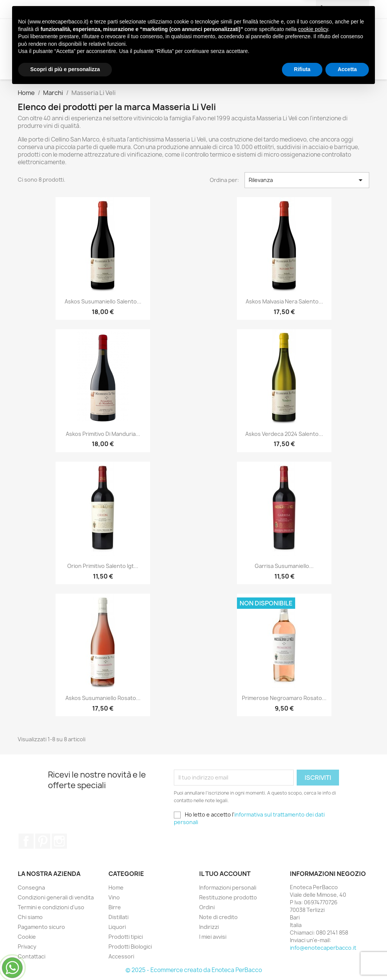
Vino (95, 34)
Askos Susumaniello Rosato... (103, 698)
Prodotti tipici (236, 34)
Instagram (59, 841)
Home (116, 887)
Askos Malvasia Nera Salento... (284, 301)
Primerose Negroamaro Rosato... (284, 698)
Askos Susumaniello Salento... (103, 301)
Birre (120, 34)
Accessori (106, 49)
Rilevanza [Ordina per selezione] (307, 180)
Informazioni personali (228, 887)
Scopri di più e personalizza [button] (65, 959)
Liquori (190, 34)
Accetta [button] (347, 959)
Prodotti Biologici (301, 34)
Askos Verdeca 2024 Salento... (284, 434)
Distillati (153, 34)
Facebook (26, 841)
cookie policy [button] (313, 919)
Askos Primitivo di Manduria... (103, 434)
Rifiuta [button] (302, 959)
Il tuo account (225, 874)
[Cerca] (319, 64)
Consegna (31, 887)
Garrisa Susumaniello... (284, 566)
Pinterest (43, 841)
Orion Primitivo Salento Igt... (103, 566)
